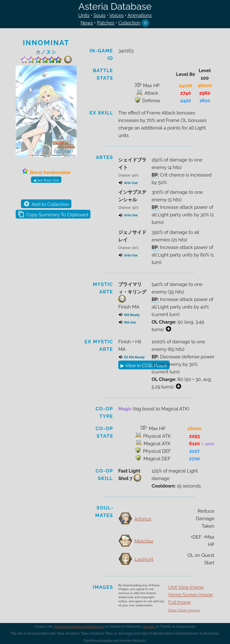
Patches (106, 23)
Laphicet (144, 559)
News (87, 23)
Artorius (143, 519)
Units (84, 15)
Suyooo (149, 626)
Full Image (180, 602)
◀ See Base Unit (46, 180)
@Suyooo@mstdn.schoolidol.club (79, 626)
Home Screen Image (191, 595)
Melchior (144, 541)
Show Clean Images (184, 610)
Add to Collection (50, 204)
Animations (139, 15)
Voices (116, 15)
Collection (129, 23)
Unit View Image (186, 587)
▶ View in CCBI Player (144, 366)
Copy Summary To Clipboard (57, 215)
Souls (100, 15)
